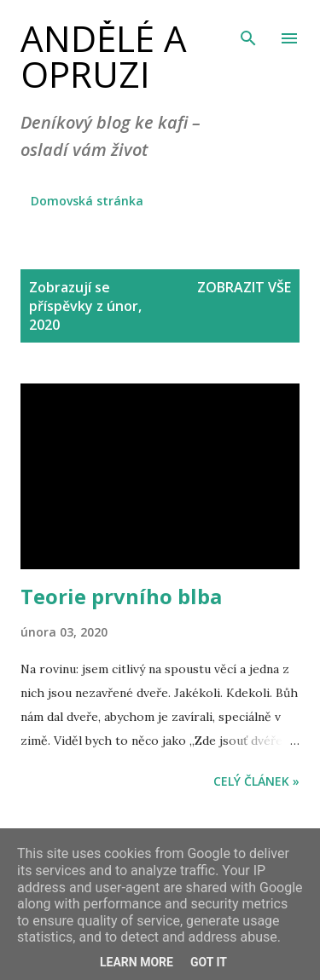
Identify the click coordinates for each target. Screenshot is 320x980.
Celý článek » (256, 781)
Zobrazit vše (244, 287)
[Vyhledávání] (248, 31)
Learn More (137, 962)
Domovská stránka (87, 201)
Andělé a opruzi (104, 56)
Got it (209, 962)
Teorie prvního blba (121, 596)
